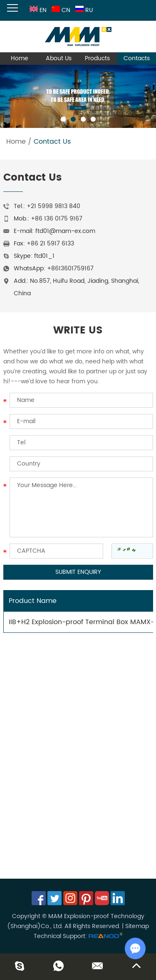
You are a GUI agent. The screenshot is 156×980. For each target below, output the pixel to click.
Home (20, 58)
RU (83, 10)
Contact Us (52, 142)
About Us (59, 58)
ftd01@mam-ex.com (65, 231)
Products (97, 58)
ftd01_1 (44, 256)
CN (60, 10)
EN (37, 10)
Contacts (137, 58)
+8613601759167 (70, 268)
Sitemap (137, 926)
